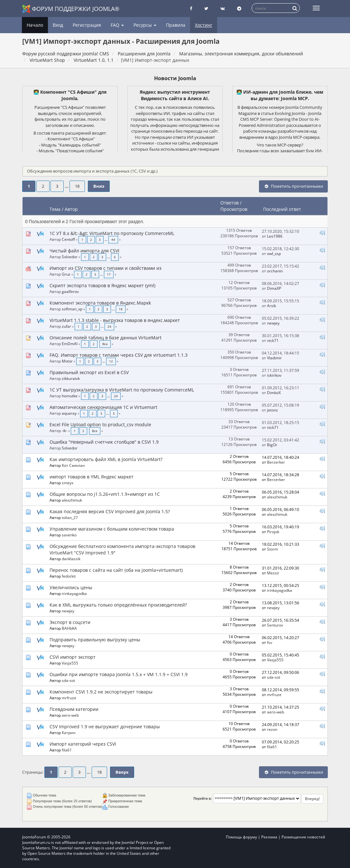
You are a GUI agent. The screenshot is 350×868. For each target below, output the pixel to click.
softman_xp (72, 309)
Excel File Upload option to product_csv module (100, 425)
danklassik (71, 559)
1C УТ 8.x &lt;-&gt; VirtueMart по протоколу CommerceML (112, 233)
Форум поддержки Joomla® (71, 9)
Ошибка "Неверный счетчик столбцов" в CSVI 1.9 (104, 442)
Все (105, 344)
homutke (70, 396)
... (67, 186)
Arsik (272, 306)
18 (77, 186)
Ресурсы (145, 25)
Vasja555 (70, 663)
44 (113, 240)
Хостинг (204, 25)
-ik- (64, 430)
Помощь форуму (241, 837)
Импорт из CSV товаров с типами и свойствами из (106, 268)
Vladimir (274, 358)
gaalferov (70, 291)
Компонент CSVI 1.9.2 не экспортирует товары (101, 692)
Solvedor (70, 257)
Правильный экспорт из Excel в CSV (89, 372)
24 (109, 327)
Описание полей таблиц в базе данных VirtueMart (106, 338)
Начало (35, 25)
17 (109, 274)
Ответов (230, 203)
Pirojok (273, 532)
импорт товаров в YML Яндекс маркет (92, 477)
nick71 (273, 340)
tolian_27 (70, 517)
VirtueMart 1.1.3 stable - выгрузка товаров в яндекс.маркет (115, 320)
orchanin (275, 271)
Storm (272, 549)
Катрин (69, 732)
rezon (272, 729)
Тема (55, 209)
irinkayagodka (74, 593)
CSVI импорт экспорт (73, 657)
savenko (69, 535)
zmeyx (68, 483)
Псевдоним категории (74, 709)
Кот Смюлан (73, 465)
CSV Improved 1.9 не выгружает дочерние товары (105, 726)
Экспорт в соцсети (70, 622)
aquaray (69, 413)
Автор (71, 209)
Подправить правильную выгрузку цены (95, 640)
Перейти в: (203, 798)
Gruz (66, 274)
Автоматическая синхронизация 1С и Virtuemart (103, 407)
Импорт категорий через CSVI (83, 744)
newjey (273, 323)
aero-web (70, 715)
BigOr (272, 445)
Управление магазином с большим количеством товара (112, 529)
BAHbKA (69, 628)
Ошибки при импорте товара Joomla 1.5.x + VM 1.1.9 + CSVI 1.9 (119, 674)
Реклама (269, 837)
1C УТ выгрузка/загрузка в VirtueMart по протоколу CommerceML (122, 390)
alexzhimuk (72, 500)
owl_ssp (274, 253)
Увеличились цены (71, 587)
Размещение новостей (303, 837)
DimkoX (274, 392)
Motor (67, 361)
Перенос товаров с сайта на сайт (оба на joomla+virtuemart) (116, 570)
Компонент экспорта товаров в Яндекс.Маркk (100, 303)
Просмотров (234, 209)
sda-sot (68, 680)
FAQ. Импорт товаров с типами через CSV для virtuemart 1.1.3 (119, 355)
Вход (58, 25)
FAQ (117, 25)
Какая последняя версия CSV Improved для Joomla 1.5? (110, 511)
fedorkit (69, 576)
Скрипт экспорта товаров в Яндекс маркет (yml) (102, 285)
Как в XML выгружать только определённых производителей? (118, 605)
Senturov (275, 625)
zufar (66, 326)
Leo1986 (275, 236)
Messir (273, 573)
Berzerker (276, 462)
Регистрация (87, 25)
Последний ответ (283, 209)
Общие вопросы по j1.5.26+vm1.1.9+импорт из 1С (105, 494)
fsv (270, 642)
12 (111, 361)
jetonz (272, 410)
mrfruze (69, 698)
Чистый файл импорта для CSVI (84, 251)
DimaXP (274, 288)
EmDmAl (70, 344)
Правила (176, 25)
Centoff (68, 239)
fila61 (67, 750)
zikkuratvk (71, 378)
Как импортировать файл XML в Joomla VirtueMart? (106, 459)
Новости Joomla (175, 78)
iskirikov (274, 375)
